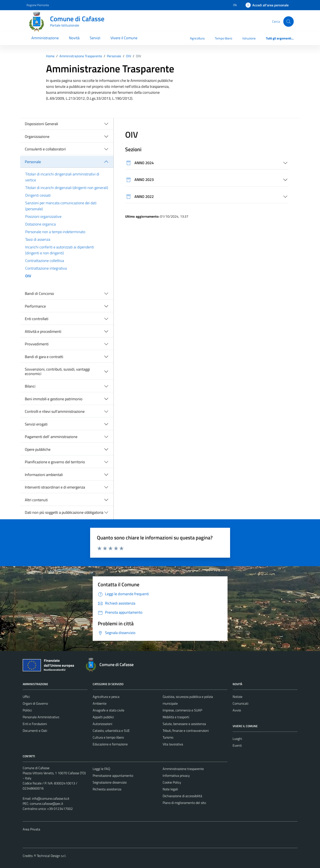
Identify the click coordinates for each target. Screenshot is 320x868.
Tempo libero (224, 38)
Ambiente (100, 703)
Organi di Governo (35, 703)
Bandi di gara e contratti (44, 357)
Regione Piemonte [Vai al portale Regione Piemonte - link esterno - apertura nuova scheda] (38, 5)
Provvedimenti (37, 344)
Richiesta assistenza (107, 789)
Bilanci (30, 386)
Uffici (26, 697)
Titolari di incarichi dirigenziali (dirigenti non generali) (67, 188)
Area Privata (31, 829)
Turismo (168, 737)
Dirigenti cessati (38, 195)
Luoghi (237, 739)
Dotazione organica (41, 224)
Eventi (237, 745)
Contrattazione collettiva (45, 261)
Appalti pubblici (103, 717)
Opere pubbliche (38, 449)
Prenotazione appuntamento (113, 776)
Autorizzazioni (102, 724)
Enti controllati (37, 319)
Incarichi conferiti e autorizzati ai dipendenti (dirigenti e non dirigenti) (60, 250)
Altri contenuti (36, 500)
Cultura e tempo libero (108, 737)
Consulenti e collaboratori (45, 149)
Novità (74, 38)
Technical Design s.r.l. (52, 856)
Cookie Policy (172, 782)
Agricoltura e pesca (106, 697)
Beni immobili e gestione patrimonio (54, 399)
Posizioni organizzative (43, 216)
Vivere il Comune (124, 38)
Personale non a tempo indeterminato (55, 232)
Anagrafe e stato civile (108, 710)
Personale (33, 162)
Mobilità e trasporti (176, 717)
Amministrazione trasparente (183, 769)
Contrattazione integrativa (46, 268)
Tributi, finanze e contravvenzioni (186, 731)
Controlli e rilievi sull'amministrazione (55, 411)
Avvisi (237, 710)
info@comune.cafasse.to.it (51, 798)
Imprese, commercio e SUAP (182, 710)
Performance (35, 306)
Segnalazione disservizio (110, 782)
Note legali (170, 789)
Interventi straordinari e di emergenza (55, 487)
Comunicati (240, 703)
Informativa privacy (176, 776)
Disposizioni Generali (41, 124)
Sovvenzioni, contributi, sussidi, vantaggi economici (57, 372)
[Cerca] (288, 21)
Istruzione (249, 38)
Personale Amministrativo (41, 717)
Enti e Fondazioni (35, 724)
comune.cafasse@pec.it (47, 804)
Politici (27, 710)
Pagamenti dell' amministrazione (51, 437)
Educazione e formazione (110, 744)
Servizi (95, 38)
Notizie (238, 697)
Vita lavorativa (173, 744)
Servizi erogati (36, 424)
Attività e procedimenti (43, 331)
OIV (28, 276)
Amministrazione (45, 38)
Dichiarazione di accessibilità (182, 796)
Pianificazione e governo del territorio (55, 462)
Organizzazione (37, 136)
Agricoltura (197, 38)
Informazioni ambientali (44, 475)
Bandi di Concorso (39, 293)
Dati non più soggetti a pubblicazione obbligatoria (64, 512)
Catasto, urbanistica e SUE (111, 731)
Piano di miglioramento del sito (184, 803)
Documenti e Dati (35, 731)
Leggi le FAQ (101, 769)
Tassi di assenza (38, 239)
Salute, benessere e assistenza (184, 724)
